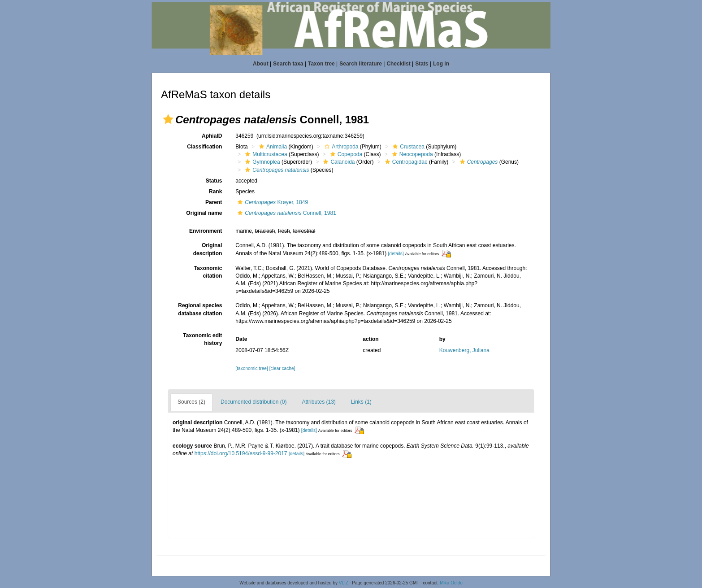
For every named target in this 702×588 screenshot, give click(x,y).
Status (214, 181)
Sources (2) (191, 402)
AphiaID (212, 136)
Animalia (272, 147)
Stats (422, 64)
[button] (168, 119)
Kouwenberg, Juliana (464, 350)
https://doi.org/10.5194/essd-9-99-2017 (241, 453)
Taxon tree (321, 64)
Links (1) (361, 402)
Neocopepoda (412, 154)
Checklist (398, 64)
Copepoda (345, 154)
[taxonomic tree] (251, 368)
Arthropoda (340, 147)
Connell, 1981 (286, 213)
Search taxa (288, 64)
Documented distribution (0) (253, 402)
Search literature (361, 64)
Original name (204, 213)
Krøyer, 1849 (272, 202)
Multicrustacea (265, 154)
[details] (396, 254)
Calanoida (338, 162)
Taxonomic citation (208, 272)
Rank (215, 192)
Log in (441, 64)
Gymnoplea (261, 162)
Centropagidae (405, 162)
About (261, 64)
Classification (204, 147)
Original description (208, 249)
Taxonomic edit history (202, 339)
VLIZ (344, 583)
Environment (206, 231)
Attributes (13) (318, 402)
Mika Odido (451, 583)
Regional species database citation (200, 309)
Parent (214, 202)
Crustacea (407, 147)
